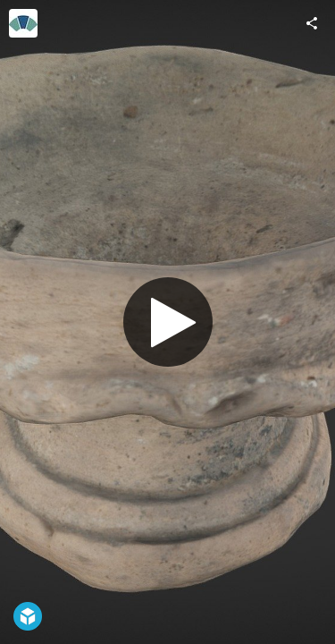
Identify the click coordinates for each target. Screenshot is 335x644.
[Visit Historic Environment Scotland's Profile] (23, 23)
